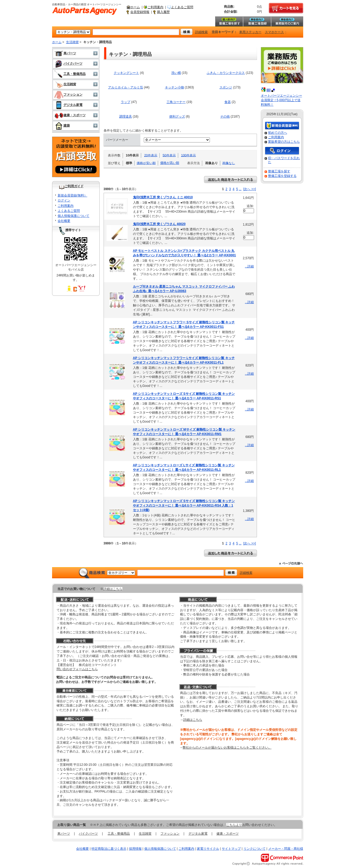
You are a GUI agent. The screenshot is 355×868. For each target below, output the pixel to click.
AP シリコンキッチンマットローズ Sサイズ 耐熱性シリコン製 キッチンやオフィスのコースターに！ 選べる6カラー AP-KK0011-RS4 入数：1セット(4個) (184, 505)
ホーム (135, 7)
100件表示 (188, 155)
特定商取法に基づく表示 (109, 849)
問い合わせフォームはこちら (77, 669)
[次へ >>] (250, 189)
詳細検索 (201, 32)
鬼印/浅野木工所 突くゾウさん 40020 (159, 224)
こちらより (234, 825)
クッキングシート (126, 73)
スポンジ (226, 87)
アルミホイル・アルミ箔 (126, 87)
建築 (62, 126)
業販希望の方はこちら (284, 142)
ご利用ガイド (74, 186)
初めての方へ (278, 133)
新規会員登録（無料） (282, 126)
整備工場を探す (229, 21)
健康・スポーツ (70, 115)
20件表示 (151, 155)
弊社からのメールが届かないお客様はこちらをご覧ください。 (227, 748)
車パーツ (65, 53)
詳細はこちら (113, 589)
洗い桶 (176, 73)
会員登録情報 (140, 12)
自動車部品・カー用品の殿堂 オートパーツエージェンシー (85, 11)
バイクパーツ (68, 64)
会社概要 (64, 221)
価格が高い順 (170, 163)
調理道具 (126, 117)
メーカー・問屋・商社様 (286, 849)
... (240, 189)
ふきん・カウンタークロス (226, 73)
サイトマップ (231, 849)
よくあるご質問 (182, 7)
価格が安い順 (146, 163)
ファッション (68, 95)
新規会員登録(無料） (72, 195)
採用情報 (135, 849)
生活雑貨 (72, 42)
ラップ (126, 102)
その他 (225, 117)
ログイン (64, 200)
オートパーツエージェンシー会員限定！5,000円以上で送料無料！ (282, 100)
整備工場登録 (257, 21)
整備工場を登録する (282, 176)
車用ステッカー (250, 32)
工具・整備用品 (70, 74)
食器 (228, 102)
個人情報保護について (73, 216)
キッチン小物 (174, 87)
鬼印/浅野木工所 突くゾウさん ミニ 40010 (163, 197)
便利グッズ (177, 117)
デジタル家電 (68, 105)
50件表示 (169, 155)
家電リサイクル (208, 849)
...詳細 (249, 266)
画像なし (229, 163)
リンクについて (255, 849)
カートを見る (286, 8)
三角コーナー (176, 102)
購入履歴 (163, 12)
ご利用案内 (155, 7)
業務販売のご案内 (287, 21)
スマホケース (274, 32)
